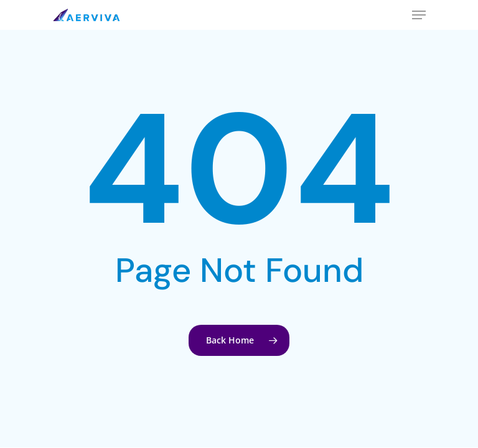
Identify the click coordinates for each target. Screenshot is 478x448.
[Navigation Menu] (419, 15)
